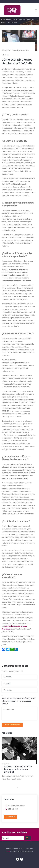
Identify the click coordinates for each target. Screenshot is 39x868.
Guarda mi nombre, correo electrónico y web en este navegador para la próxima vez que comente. (19, 701)
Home (3, 20)
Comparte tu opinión (12, 725)
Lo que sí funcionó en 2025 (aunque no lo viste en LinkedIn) (18, 769)
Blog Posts (11, 20)
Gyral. (8, 851)
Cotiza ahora (10, 817)
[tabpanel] (19, 759)
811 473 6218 (13, 809)
